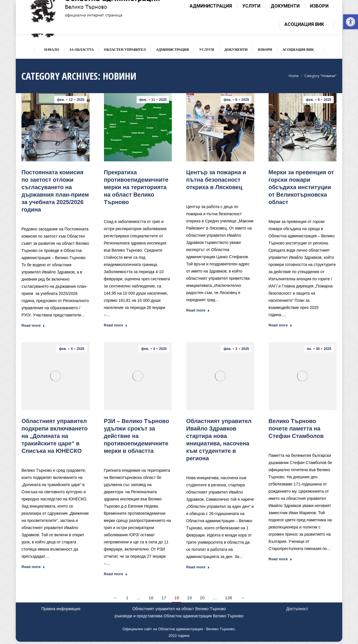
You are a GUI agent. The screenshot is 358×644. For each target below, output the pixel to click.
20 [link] (202, 598)
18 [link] (177, 598)
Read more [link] (33, 325)
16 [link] (151, 598)
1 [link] (127, 598)
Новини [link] (66, 218)
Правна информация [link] (61, 609)
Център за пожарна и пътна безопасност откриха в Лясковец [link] (216, 180)
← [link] (116, 598)
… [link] (138, 598)
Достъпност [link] (297, 609)
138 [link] (228, 598)
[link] (351, 22)
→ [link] (242, 598)
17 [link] (164, 598)
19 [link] (189, 598)
